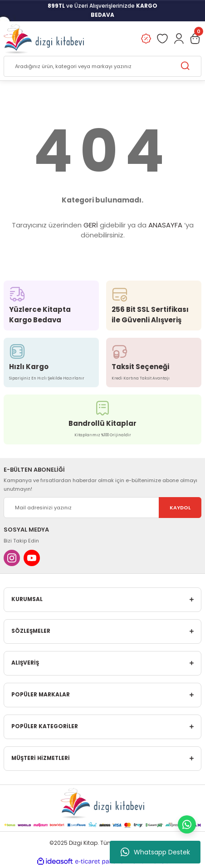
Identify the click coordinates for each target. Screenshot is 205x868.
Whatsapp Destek (155, 852)
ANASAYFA (165, 225)
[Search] (102, 66)
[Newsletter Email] (102, 508)
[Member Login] (179, 39)
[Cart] (195, 39)
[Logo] (44, 39)
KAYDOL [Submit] (180, 508)
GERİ (91, 225)
